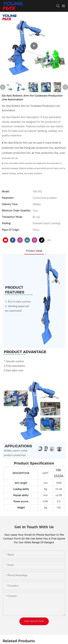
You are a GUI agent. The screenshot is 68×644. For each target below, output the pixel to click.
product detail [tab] (34, 251)
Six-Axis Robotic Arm (16, 143)
